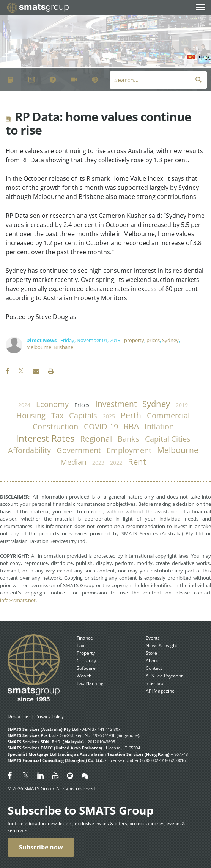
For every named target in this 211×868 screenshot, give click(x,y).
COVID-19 (101, 426)
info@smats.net (18, 600)
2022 (116, 463)
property (134, 340)
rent (137, 462)
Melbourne (39, 347)
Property (86, 653)
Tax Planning (90, 683)
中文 (205, 57)
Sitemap (154, 683)
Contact (154, 668)
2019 (182, 405)
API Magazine (160, 691)
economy (52, 404)
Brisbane (63, 347)
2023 (98, 463)
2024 (24, 405)
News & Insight (161, 645)
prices (153, 340)
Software (86, 668)
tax (57, 415)
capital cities (168, 439)
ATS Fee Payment (164, 676)
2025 (109, 416)
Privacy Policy (50, 716)
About (152, 661)
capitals (83, 415)
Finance (85, 638)
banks (128, 439)
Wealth (84, 676)
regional (96, 439)
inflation (159, 426)
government (79, 450)
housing (31, 415)
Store (151, 653)
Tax (80, 645)
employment (129, 450)
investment (116, 404)
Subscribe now (41, 847)
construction (55, 426)
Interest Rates (45, 438)
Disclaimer (19, 716)
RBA (131, 426)
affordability (29, 450)
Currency (86, 661)
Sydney (170, 340)
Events (153, 638)
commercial (168, 415)
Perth (131, 415)
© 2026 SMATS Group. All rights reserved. (52, 789)
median (73, 462)
